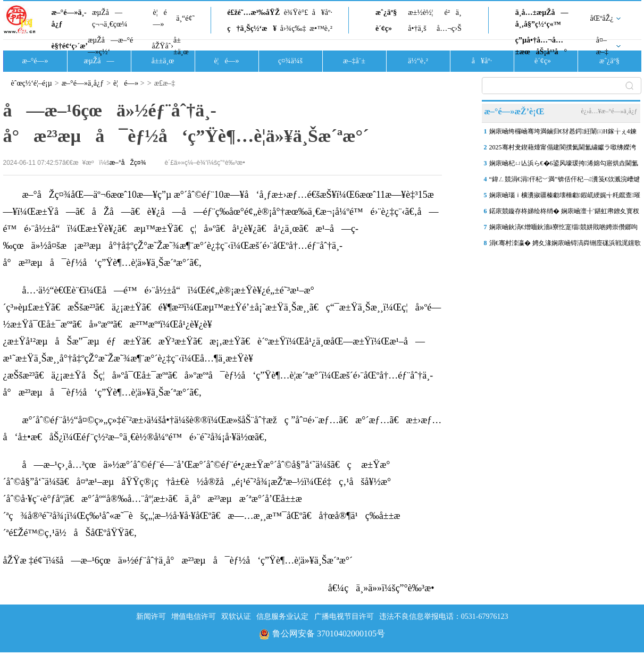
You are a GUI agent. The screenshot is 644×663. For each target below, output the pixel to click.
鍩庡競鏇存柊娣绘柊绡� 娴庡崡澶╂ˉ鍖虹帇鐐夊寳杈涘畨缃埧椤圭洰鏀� (564, 213)
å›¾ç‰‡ (293, 28)
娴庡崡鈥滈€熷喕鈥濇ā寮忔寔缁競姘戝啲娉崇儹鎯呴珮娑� (564, 229)
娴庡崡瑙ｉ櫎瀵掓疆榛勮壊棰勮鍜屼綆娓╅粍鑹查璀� (565, 197)
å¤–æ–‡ (602, 46)
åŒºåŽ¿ (602, 18)
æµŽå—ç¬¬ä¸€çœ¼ (110, 18)
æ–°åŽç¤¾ (128, 163)
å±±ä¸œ (181, 46)
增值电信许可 (194, 616)
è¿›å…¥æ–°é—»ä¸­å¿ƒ (609, 111)
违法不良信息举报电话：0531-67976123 (444, 616)
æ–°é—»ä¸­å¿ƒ (69, 18)
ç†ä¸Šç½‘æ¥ (252, 28)
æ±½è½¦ (420, 12)
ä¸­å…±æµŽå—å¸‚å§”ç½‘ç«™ (542, 18)
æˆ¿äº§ (386, 12)
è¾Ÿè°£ (296, 12)
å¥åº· (322, 12)
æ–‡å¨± (354, 61)
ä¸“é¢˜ (185, 18)
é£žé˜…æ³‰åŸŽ (253, 12)
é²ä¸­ (453, 12)
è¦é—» (160, 18)
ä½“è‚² (418, 61)
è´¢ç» (387, 28)
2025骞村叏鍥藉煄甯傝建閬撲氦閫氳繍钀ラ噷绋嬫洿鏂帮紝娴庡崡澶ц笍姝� (563, 149)
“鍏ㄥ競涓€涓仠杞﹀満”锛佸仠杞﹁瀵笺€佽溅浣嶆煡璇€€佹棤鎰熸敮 (564, 181)
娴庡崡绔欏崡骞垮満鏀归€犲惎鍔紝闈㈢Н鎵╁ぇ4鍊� (563, 133)
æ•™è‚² (321, 28)
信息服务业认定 (282, 616)
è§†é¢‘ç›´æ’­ (70, 46)
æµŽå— (99, 61)
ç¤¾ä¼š (290, 61)
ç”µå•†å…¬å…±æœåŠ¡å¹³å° (541, 46)
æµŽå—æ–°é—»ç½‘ (110, 46)
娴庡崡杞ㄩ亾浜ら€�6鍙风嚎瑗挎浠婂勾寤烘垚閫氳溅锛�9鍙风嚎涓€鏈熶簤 (564, 165)
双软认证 (236, 616)
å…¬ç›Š (449, 28)
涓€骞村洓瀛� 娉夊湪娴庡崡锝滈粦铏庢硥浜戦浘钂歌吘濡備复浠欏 (565, 245)
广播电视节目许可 (344, 616)
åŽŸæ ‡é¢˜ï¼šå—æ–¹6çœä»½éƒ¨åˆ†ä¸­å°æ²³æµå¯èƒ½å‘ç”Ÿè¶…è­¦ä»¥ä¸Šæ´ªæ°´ (178, 560)
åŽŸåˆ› (163, 46)
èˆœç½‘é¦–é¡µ (32, 83)
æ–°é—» (35, 61)
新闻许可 (151, 616)
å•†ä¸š (417, 28)
